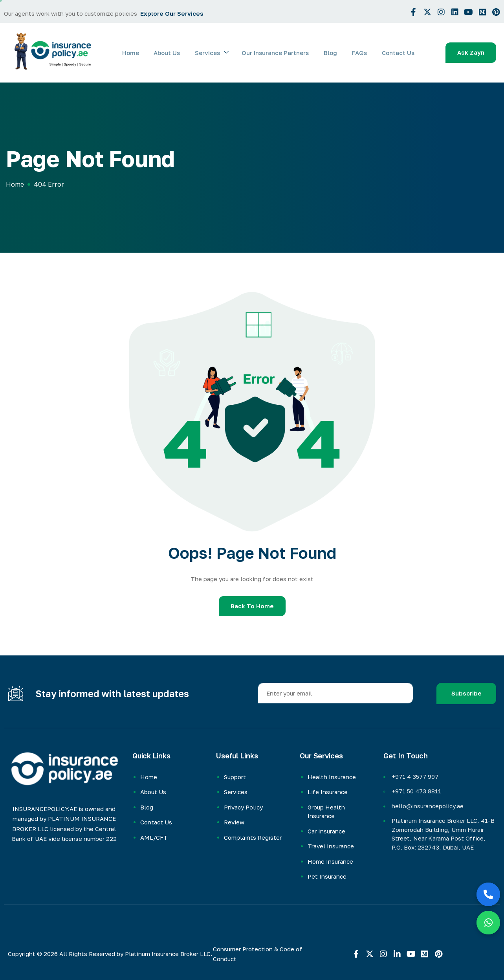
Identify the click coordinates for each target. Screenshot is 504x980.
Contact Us (399, 53)
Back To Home (252, 606)
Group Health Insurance (326, 812)
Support (235, 777)
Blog (334, 53)
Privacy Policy (243, 807)
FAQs (362, 53)
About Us (175, 53)
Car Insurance (326, 831)
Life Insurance (328, 792)
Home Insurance (330, 861)
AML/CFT (154, 837)
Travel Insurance (331, 846)
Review (234, 822)
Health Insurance (332, 777)
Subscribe (466, 693)
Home (140, 53)
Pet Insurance (327, 876)
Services (219, 53)
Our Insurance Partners (281, 53)
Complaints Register (253, 837)
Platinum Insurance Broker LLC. (169, 954)
